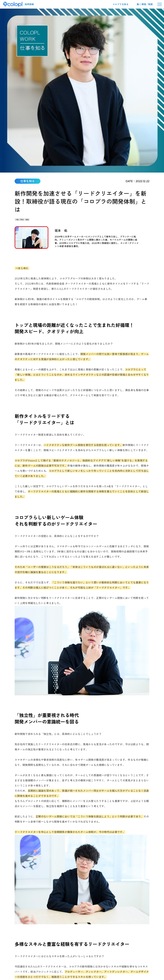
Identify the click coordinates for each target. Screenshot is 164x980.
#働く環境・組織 (22, 58)
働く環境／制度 (145, 4)
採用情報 (29, 4)
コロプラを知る (121, 4)
